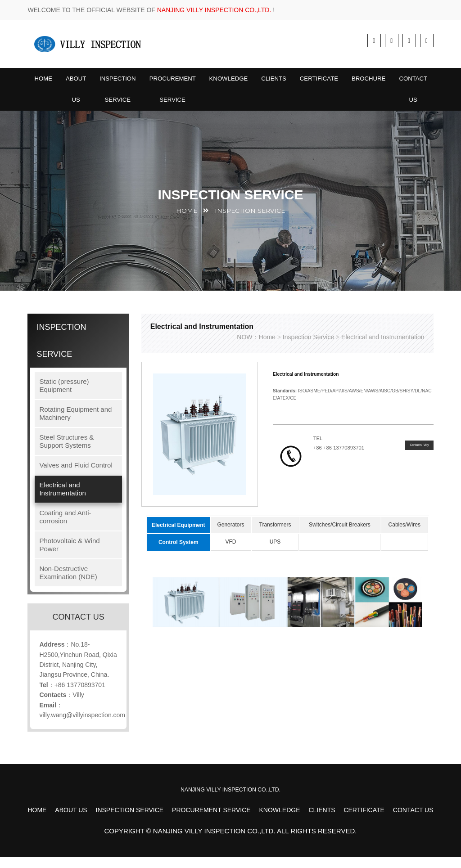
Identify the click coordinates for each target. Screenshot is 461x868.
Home (44, 81)
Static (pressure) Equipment (64, 397)
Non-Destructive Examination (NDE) (68, 584)
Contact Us (430, 95)
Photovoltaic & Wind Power (69, 556)
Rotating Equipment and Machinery (75, 425)
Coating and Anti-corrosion (65, 528)
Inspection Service (121, 95)
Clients (284, 81)
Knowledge (237, 81)
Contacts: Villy (413, 458)
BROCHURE (384, 81)
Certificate (332, 81)
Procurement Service (179, 95)
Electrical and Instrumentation (62, 500)
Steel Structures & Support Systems (66, 452)
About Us (77, 95)
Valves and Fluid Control (76, 476)
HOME (192, 222)
